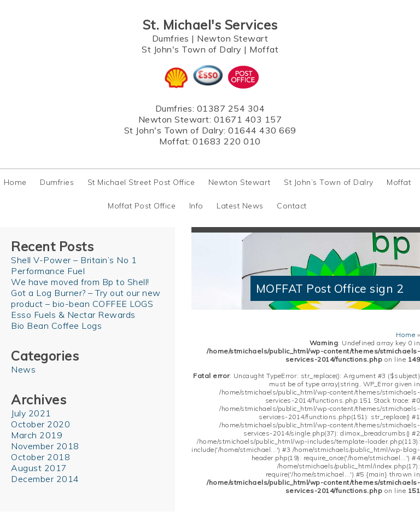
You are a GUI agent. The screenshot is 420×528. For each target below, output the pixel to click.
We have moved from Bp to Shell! (80, 282)
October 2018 (40, 457)
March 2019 (37, 435)
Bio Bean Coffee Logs (56, 326)
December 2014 (45, 479)
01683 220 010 (227, 141)
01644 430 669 (262, 130)
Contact (292, 206)
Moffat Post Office (142, 206)
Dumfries (171, 38)
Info (196, 206)
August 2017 (39, 468)
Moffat (264, 49)
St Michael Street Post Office (141, 182)
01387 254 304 (231, 108)
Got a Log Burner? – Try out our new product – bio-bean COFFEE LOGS (86, 298)
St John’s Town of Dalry (329, 182)
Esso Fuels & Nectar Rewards (73, 315)
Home (15, 182)
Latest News (240, 206)
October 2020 (40, 424)
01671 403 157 (248, 119)
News (23, 369)
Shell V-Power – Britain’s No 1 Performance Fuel (74, 265)
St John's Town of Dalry (192, 49)
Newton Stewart (232, 38)
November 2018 (45, 446)
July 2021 (31, 413)
